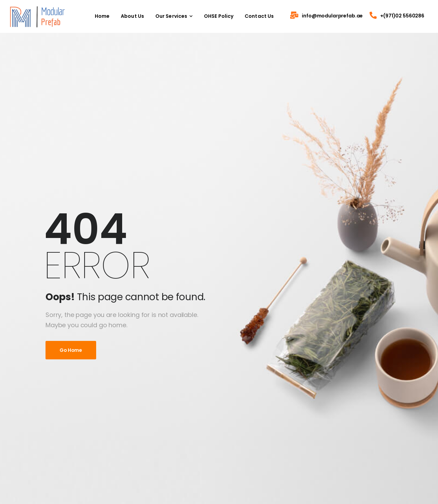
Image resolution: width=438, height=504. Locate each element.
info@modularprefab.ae (332, 16)
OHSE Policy (219, 16)
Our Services (171, 16)
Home (102, 16)
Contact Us (259, 16)
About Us (132, 16)
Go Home (71, 350)
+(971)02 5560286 (402, 16)
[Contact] (296, 16)
